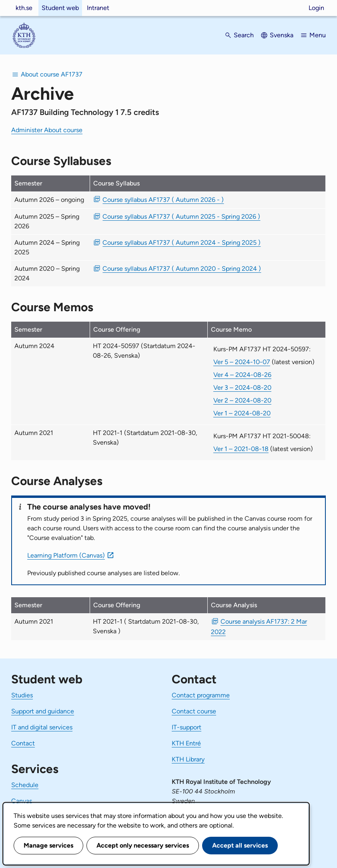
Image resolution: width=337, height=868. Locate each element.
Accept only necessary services (143, 845)
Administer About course (47, 130)
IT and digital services (42, 727)
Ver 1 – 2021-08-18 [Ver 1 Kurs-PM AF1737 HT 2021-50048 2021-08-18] (241, 449)
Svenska (282, 35)
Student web (60, 8)
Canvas (22, 801)
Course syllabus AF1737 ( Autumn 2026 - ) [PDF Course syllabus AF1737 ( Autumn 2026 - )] (163, 200)
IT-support (187, 727)
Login (316, 8)
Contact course (194, 711)
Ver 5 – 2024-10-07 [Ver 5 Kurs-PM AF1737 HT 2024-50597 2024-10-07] (242, 362)
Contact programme (201, 695)
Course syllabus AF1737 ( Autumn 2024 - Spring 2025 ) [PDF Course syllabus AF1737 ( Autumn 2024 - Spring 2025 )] (182, 243)
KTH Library (188, 759)
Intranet (98, 8)
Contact (23, 743)
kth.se (24, 8)
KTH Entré (186, 743)
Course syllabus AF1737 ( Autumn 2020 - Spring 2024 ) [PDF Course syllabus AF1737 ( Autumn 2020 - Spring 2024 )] (182, 269)
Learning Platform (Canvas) (66, 555)
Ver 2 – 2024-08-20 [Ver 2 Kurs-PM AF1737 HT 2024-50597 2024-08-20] (242, 400)
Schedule (25, 785)
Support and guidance (43, 711)
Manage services (48, 845)
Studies (22, 695)
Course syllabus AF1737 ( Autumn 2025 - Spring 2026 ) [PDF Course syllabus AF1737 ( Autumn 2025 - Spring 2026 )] (181, 216)
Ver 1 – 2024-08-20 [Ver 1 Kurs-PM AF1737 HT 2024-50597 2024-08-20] (242, 413)
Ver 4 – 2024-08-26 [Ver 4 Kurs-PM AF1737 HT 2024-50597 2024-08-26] (242, 375)
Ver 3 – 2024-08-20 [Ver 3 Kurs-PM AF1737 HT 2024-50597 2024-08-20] (242, 388)
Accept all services (240, 845)
